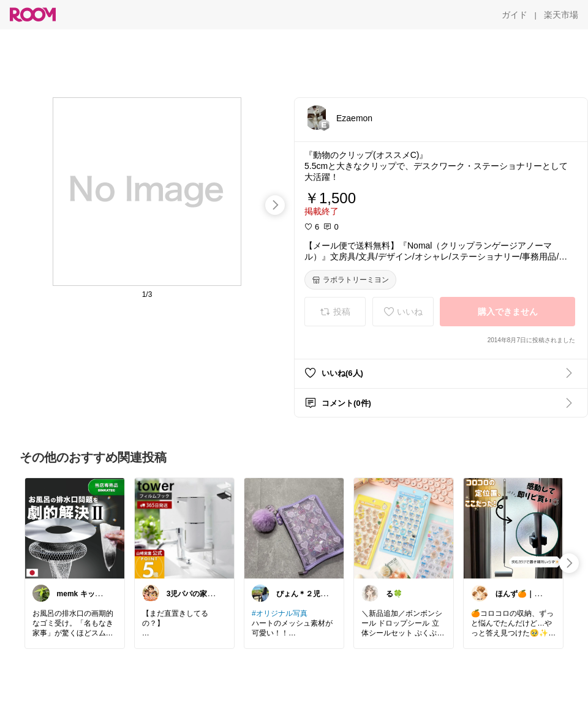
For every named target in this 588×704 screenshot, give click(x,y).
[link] (75, 528)
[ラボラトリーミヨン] (350, 280)
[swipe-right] (275, 205)
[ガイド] (514, 15)
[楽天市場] (561, 15)
